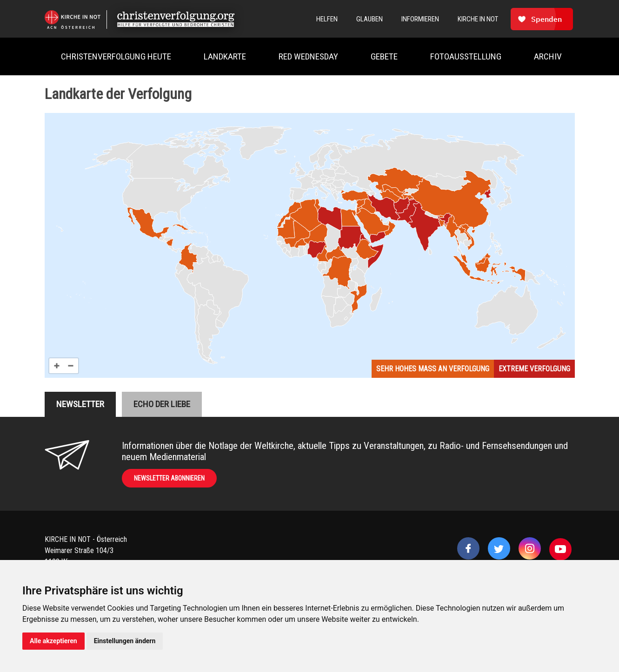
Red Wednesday (308, 56)
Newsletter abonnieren (169, 478)
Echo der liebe (162, 404)
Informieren (420, 19)
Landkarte (225, 56)
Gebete (384, 56)
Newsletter (80, 404)
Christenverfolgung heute (116, 56)
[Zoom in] (57, 366)
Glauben (369, 19)
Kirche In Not (478, 19)
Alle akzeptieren (53, 641)
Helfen (327, 19)
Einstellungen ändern (125, 641)
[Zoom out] (71, 366)
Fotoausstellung (466, 56)
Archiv (548, 56)
